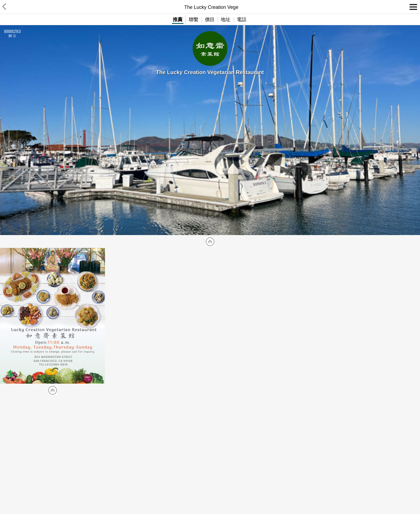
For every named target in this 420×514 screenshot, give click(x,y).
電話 (242, 20)
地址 (226, 20)
